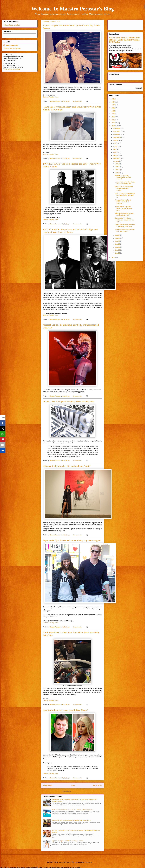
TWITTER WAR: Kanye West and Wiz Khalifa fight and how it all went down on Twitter (70, 231)
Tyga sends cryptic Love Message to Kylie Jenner (67, 841)
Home (73, 785)
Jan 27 (118, 235)
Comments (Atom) (77, 791)
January (116, 161)
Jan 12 (118, 250)
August (116, 140)
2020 (113, 114)
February (117, 158)
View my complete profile (12, 48)
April (115, 152)
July (115, 143)
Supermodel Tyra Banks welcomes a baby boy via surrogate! (72, 540)
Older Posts (98, 785)
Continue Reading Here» (51, 97)
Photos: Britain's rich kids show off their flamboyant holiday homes (72, 810)
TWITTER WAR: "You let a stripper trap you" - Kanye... (124, 189)
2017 (113, 123)
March (116, 155)
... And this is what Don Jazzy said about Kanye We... (125, 183)
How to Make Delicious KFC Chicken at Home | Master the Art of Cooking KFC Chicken (125, 40)
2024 (113, 102)
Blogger (95, 862)
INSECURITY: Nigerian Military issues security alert (69, 401)
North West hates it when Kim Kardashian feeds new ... (125, 226)
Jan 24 (118, 244)
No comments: (77, 101)
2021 (113, 111)
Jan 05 (118, 253)
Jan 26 (118, 238)
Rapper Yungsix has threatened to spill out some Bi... (123, 177)
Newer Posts (48, 785)
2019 (113, 117)
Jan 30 (118, 167)
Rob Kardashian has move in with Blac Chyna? (66, 710)
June (115, 146)
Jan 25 (118, 241)
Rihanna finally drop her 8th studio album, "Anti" (67, 466)
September (117, 137)
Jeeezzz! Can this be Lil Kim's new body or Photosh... (123, 202)
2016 (113, 126)
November (117, 131)
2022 (113, 108)
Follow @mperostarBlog (12, 25)
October (116, 134)
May (115, 149)
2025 (113, 99)
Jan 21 (118, 247)
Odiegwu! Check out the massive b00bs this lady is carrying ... (71, 820)
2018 (113, 120)
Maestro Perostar (12, 45)
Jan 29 (118, 170)
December (117, 128)
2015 (113, 257)
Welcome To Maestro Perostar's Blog (72, 9)
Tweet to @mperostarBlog (12, 69)
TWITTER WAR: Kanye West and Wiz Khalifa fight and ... (125, 195)
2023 (113, 105)
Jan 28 (118, 173)
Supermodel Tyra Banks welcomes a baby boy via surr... (124, 220)
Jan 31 (118, 164)
